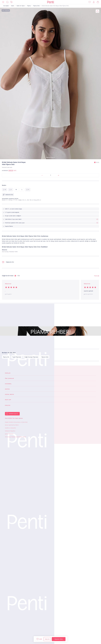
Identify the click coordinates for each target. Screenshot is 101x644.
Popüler (8, 373)
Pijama (29, 6)
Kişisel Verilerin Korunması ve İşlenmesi (16, 422)
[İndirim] (11, 2)
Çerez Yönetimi (9, 434)
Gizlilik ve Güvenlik (10, 428)
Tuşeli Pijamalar (17, 357)
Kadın (13, 6)
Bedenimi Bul (8, 195)
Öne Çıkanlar (9, 378)
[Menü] (3, 2)
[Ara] (7, 2)
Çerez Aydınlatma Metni (12, 425)
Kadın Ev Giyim (21, 6)
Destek (7, 389)
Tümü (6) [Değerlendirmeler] (97, 276)
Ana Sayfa (6, 6)
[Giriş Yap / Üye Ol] (94, 2)
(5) (98, 162)
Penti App (8, 400)
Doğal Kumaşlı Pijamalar (31, 357)
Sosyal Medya (9, 394)
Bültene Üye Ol (13, 414)
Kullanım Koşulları (10, 431)
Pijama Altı (6, 357)
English (8, 405)
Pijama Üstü (36, 6)
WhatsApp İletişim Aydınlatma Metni (15, 437)
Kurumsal (8, 384)
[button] (47, 157)
